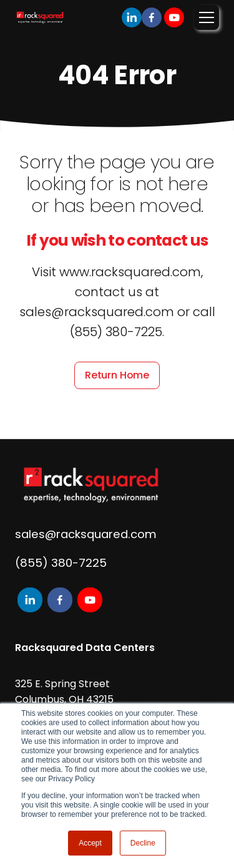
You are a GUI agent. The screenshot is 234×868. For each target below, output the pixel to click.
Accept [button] (90, 843)
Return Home (117, 375)
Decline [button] (143, 843)
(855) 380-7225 (61, 563)
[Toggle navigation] (207, 17)
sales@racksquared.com (86, 534)
